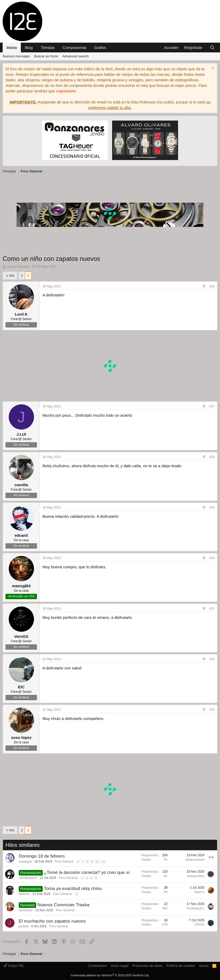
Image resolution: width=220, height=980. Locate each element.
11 (103, 862)
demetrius (26, 910)
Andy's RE (14, 966)
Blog (29, 48)
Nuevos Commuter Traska (63, 905)
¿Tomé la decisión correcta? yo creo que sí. (87, 872)
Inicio (12, 48)
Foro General (64, 862)
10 (97, 862)
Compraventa (74, 48)
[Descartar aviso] (212, 69)
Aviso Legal (120, 966)
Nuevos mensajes (16, 56)
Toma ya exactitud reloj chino (73, 889)
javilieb (24, 926)
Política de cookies (181, 966)
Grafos (100, 48)
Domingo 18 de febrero (42, 856)
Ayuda (204, 966)
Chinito (200, 924)
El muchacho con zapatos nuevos (52, 921)
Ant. (12, 275)
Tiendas (48, 48)
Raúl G (200, 892)
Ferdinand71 (196, 908)
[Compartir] (204, 287)
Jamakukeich (28, 878)
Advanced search (75, 56)
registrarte (66, 91)
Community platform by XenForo (110, 975)
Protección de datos (148, 966)
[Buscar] (212, 48)
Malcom (24, 894)
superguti (25, 862)
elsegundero (196, 876)
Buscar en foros (46, 56)
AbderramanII (195, 860)
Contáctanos (97, 966)
